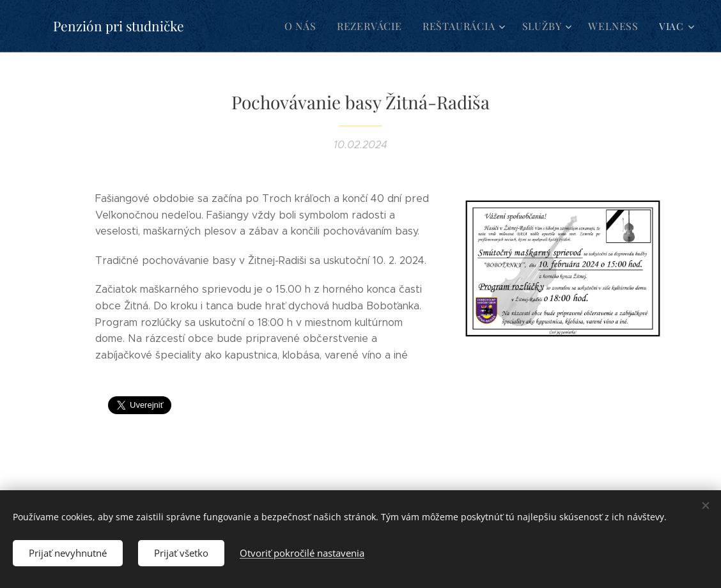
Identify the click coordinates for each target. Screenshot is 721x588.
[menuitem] (314, 26)
